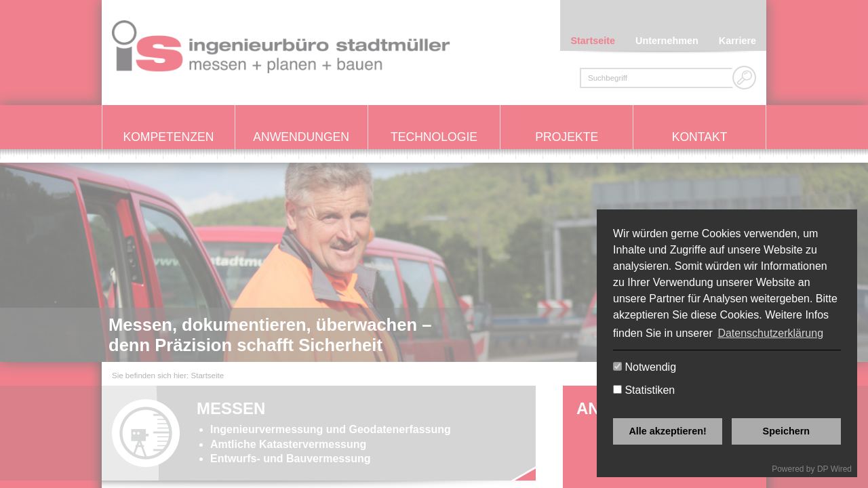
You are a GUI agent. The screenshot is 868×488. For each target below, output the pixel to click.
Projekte (567, 137)
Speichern (787, 431)
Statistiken (644, 390)
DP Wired (834, 469)
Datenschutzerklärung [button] (770, 333)
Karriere (737, 41)
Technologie (434, 137)
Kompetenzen (168, 137)
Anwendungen (301, 137)
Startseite (593, 41)
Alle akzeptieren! (667, 431)
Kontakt (700, 137)
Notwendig (645, 367)
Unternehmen (667, 41)
